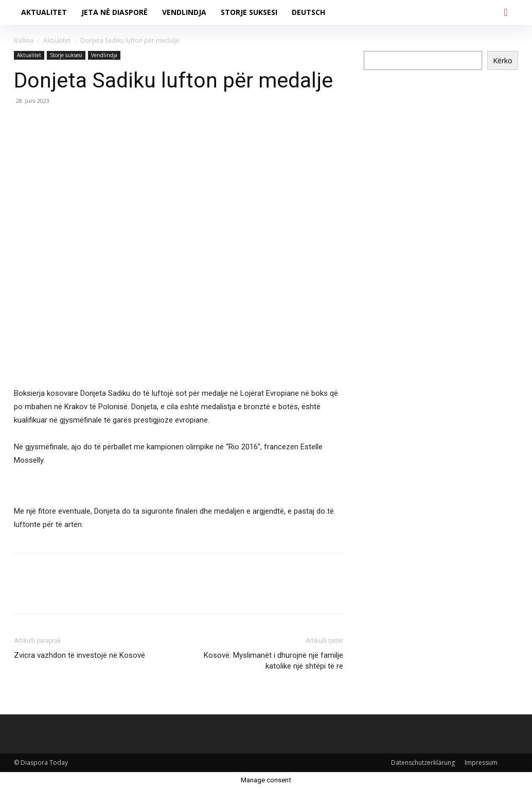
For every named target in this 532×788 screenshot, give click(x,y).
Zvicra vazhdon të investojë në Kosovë (79, 655)
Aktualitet (57, 40)
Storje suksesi (66, 55)
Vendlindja (104, 55)
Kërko (503, 60)
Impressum (481, 763)
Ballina (24, 40)
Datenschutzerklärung (423, 763)
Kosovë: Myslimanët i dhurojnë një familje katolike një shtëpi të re (273, 661)
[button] (506, 12)
